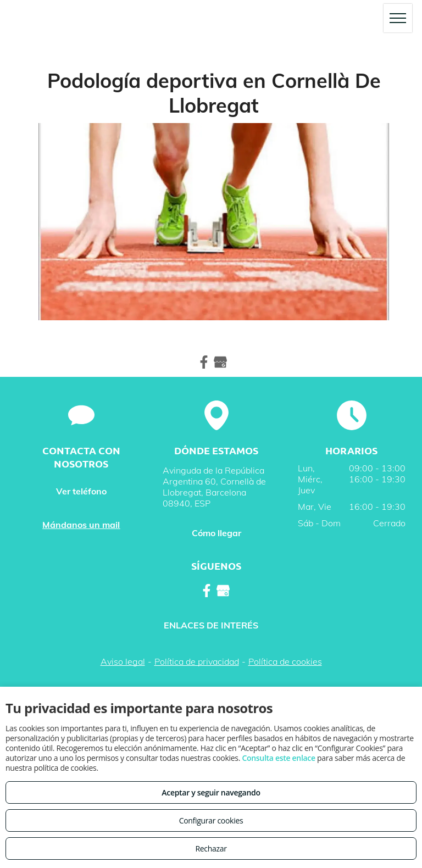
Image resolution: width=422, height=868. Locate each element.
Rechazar (211, 848)
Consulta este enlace (278, 758)
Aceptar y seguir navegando (211, 792)
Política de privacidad (197, 661)
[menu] (398, 18)
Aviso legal (123, 661)
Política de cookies (285, 661)
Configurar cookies (211, 820)
